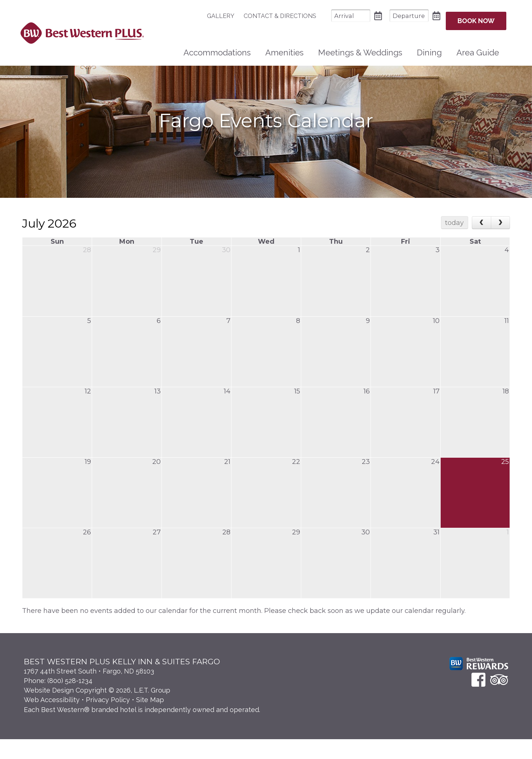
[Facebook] (478, 699)
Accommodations (217, 48)
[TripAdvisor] (499, 699)
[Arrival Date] (336, 16)
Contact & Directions (265, 16)
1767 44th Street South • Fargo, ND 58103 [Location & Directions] (89, 691)
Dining (429, 48)
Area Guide (478, 48)
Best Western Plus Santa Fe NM (82, 31)
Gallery (206, 16)
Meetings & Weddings (360, 48)
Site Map (150, 720)
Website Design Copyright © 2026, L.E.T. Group (97, 710)
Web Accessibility (52, 720)
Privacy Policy (108, 720)
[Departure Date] (394, 16)
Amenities (284, 48)
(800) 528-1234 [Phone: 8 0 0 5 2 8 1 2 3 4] (70, 700)
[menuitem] (210, 16)
